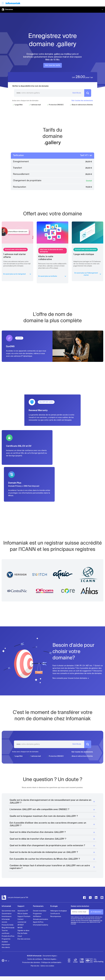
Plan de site (35, 966)
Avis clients (6, 947)
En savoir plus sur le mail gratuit (17, 274)
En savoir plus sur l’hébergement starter (88, 274)
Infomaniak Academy (41, 925)
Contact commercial (22, 921)
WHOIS (20, 928)
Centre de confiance (35, 959)
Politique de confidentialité (51, 963)
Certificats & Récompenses (56, 915)
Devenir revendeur (40, 911)
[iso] (89, 961)
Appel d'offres (38, 922)
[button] (52, 802)
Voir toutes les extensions (82, 101)
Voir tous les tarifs (53, 65)
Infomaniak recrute (6, 921)
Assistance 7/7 (23, 911)
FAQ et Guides (23, 914)
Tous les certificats (6, 932)
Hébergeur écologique (59, 911)
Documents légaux (50, 956)
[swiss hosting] (98, 961)
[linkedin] (96, 898)
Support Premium (24, 916)
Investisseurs (7, 916)
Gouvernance (7, 914)
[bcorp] (69, 961)
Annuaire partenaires (41, 919)
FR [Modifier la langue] (7, 961)
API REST (21, 925)
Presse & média (8, 925)
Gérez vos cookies (47, 966)
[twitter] (90, 898)
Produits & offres (8, 936)
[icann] (75, 961)
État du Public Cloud (22, 935)
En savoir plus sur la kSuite (52, 276)
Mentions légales (50, 959)
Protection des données (31, 963)
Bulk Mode (77, 93)
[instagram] (102, 898)
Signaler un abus (23, 931)
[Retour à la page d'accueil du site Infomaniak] (13, 3)
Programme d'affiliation (37, 915)
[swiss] (82, 961)
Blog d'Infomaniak (8, 928)
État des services (24, 939)
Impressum (6, 945)
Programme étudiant (6, 940)
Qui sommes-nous (8, 911)
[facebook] (84, 898)
